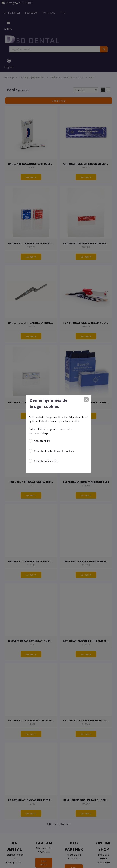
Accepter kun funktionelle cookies (54, 451)
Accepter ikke (42, 441)
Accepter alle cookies (47, 461)
